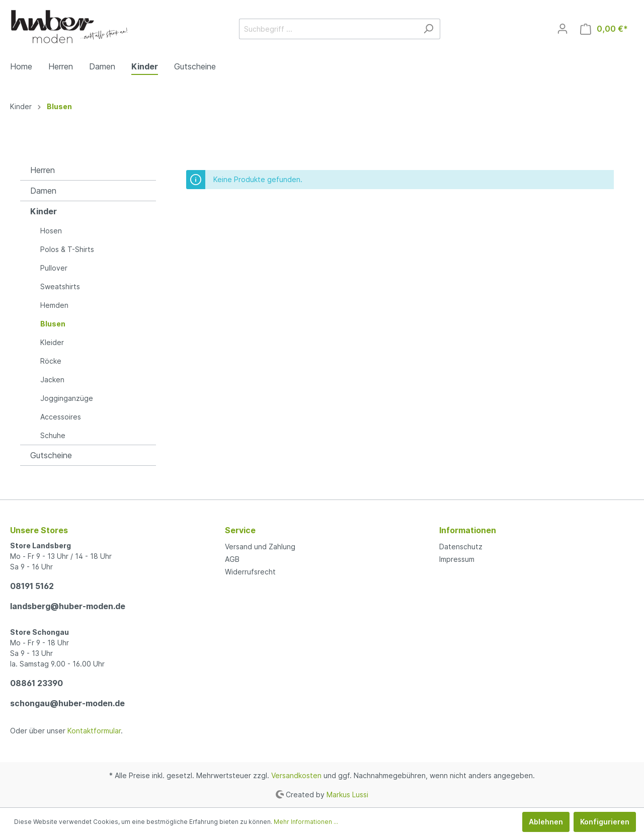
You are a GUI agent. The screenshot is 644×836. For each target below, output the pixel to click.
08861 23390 (36, 683)
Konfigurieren (605, 822)
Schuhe (53, 435)
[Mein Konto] (562, 29)
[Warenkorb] (604, 29)
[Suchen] (428, 29)
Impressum (457, 559)
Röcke (51, 361)
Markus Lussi (347, 794)
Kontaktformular (94, 731)
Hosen (51, 231)
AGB (232, 559)
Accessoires (61, 417)
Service (240, 530)
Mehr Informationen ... (306, 822)
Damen (43, 191)
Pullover (54, 268)
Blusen (53, 324)
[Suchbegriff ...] (328, 29)
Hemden (54, 305)
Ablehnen (546, 822)
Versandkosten (296, 775)
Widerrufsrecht (250, 572)
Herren (43, 170)
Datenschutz (461, 547)
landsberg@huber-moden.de (68, 606)
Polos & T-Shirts (67, 249)
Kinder (44, 211)
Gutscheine (51, 455)
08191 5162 (32, 586)
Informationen (468, 530)
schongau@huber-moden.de (67, 703)
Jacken (52, 380)
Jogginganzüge (67, 398)
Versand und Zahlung (260, 547)
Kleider (52, 342)
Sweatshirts (60, 286)
